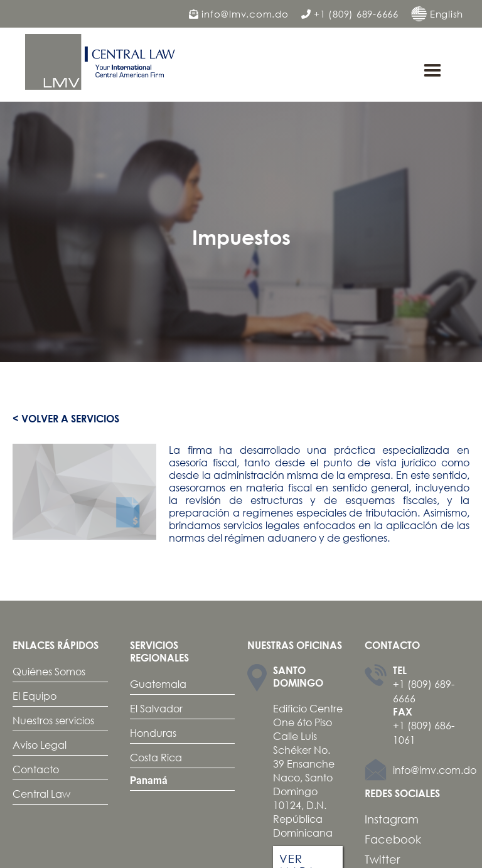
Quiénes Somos (49, 671)
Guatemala (158, 684)
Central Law (41, 794)
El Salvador (156, 708)
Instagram (392, 819)
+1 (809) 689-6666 (350, 14)
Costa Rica (156, 757)
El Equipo (35, 696)
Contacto (36, 769)
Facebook (393, 839)
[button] (432, 71)
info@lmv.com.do (239, 14)
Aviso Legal (40, 745)
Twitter (382, 859)
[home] (104, 62)
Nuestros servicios (53, 720)
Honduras (153, 733)
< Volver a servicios (66, 419)
